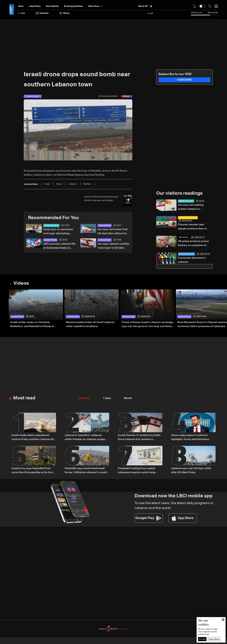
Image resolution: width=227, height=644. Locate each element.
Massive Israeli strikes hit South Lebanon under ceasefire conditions (90, 324)
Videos (21, 283)
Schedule (42, 13)
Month (128, 398)
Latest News (35, 6)
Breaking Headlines (74, 6)
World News (184, 237)
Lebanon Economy (186, 254)
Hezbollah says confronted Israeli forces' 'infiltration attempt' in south (86, 470)
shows (65, 13)
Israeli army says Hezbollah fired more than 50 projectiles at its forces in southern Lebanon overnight (34, 471)
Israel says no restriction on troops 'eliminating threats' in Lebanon (58, 232)
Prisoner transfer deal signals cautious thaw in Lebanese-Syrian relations (194, 227)
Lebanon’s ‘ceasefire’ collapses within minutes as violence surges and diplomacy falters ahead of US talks (85, 438)
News (21, 6)
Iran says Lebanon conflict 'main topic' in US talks (113, 246)
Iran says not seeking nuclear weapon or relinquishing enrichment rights (193, 207)
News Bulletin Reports (188, 218)
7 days (107, 398)
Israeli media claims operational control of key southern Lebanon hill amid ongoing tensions (33, 438)
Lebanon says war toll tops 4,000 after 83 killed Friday (191, 470)
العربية (150, 13)
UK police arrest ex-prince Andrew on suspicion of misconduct (193, 244)
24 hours (84, 398)
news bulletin (52, 6)
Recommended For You (53, 218)
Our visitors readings (179, 193)
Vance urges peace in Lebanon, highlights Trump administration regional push (190, 438)
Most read (24, 398)
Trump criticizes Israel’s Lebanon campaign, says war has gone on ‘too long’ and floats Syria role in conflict (148, 325)
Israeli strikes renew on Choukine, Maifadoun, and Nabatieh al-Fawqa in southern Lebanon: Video (32, 325)
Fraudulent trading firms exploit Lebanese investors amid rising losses (137, 471)
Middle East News (51, 226)
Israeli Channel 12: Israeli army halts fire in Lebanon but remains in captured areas (139, 438)
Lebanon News (105, 226)
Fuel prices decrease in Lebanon (192, 260)
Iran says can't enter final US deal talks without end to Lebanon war (113, 232)
